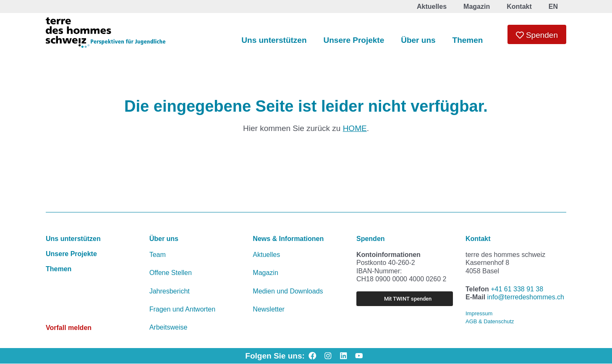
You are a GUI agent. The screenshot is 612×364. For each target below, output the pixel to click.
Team (158, 255)
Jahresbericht (170, 291)
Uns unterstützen (274, 40)
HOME (355, 128)
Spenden (371, 239)
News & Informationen (288, 239)
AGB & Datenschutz (490, 321)
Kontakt (478, 239)
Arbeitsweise (169, 327)
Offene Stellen (171, 273)
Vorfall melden (69, 328)
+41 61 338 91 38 (517, 289)
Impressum (479, 313)
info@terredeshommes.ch (526, 297)
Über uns (418, 40)
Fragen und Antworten (182, 309)
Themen (468, 40)
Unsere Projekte (354, 40)
